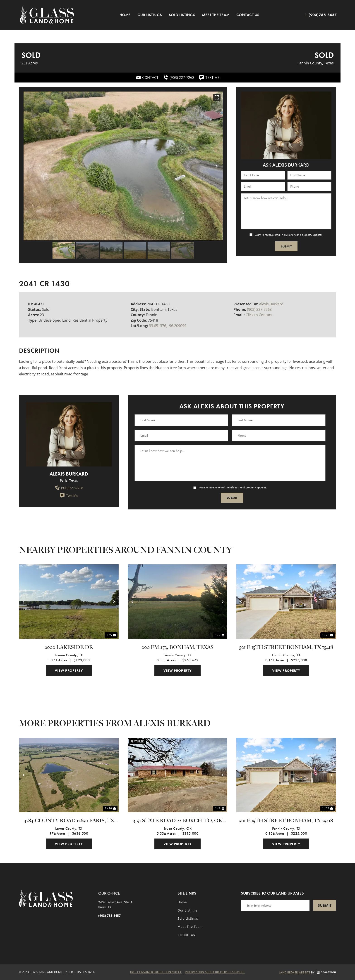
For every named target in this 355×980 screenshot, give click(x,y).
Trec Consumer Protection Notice (156, 972)
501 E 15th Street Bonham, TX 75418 (286, 647)
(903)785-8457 (323, 15)
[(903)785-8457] (306, 15)
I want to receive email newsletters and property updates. (288, 235)
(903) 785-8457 (109, 915)
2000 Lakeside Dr (69, 647)
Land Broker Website (295, 972)
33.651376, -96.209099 (168, 326)
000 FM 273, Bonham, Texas (177, 647)
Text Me (69, 495)
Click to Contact (259, 315)
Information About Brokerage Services (215, 972)
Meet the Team (216, 15)
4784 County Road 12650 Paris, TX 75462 (69, 821)
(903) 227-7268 (259, 309)
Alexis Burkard (271, 304)
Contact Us (248, 15)
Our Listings (150, 15)
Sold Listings (182, 15)
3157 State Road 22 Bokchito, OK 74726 (178, 821)
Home (125, 15)
